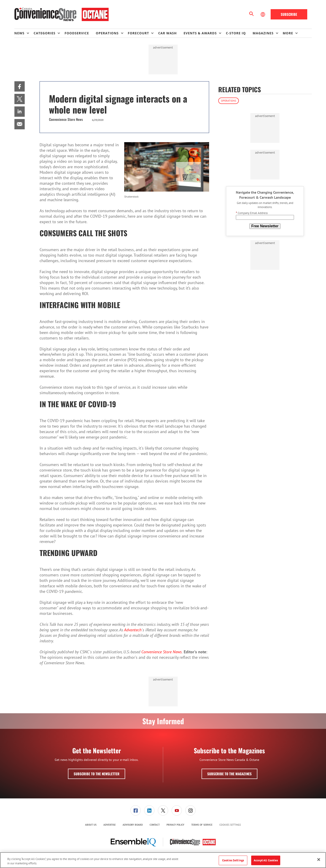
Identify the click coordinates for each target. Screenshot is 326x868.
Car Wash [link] (167, 33)
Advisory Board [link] (133, 825)
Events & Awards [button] (200, 33)
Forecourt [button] (139, 33)
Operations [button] (107, 33)
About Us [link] (91, 825)
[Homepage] (62, 14)
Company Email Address (252, 213)
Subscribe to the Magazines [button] (229, 774)
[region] (163, 860)
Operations (229, 101)
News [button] (19, 33)
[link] (20, 86)
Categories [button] (44, 33)
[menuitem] (24, 33)
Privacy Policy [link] (175, 825)
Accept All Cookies (266, 860)
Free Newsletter (265, 226)
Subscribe (289, 14)
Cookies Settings (230, 825)
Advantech (133, 630)
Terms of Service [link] (202, 825)
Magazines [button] (263, 33)
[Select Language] (263, 14)
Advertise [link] (110, 825)
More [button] (288, 33)
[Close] (319, 860)
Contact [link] (155, 825)
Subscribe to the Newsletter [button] (97, 774)
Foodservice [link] (77, 33)
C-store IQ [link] (236, 33)
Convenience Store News (162, 652)
